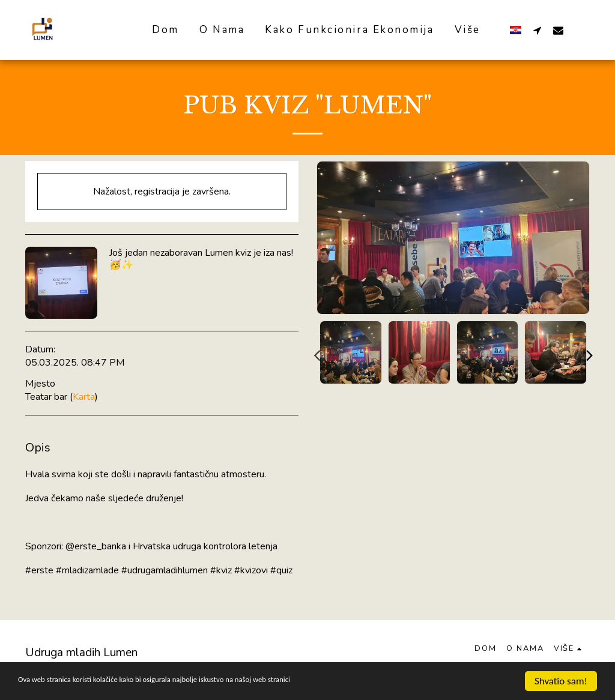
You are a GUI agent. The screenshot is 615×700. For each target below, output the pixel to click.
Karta (84, 397)
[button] (537, 30)
